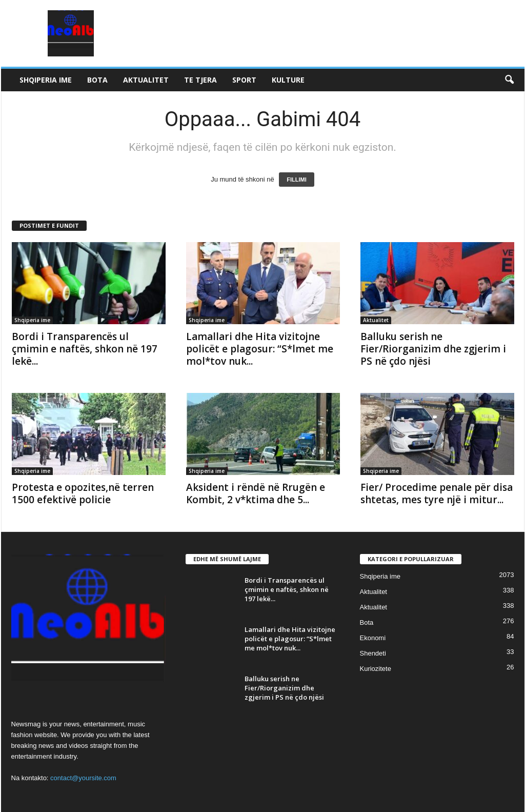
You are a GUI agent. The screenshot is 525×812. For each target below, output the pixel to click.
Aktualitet (146, 80)
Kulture (288, 80)
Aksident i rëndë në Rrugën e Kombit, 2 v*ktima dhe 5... (256, 493)
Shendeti (373, 653)
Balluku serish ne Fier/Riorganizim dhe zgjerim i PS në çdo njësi (433, 349)
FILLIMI (297, 180)
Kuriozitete (376, 669)
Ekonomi (373, 638)
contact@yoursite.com (83, 778)
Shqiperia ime (46, 80)
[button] (509, 80)
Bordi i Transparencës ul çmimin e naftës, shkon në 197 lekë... (85, 349)
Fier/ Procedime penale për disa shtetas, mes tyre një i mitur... (437, 493)
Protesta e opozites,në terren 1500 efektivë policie (83, 493)
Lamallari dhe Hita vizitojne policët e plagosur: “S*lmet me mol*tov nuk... (260, 349)
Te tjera (200, 80)
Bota (97, 80)
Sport (244, 80)
